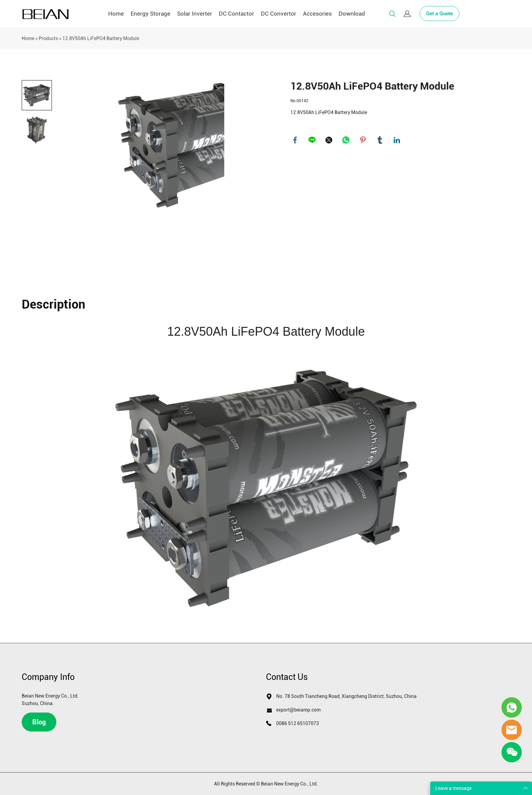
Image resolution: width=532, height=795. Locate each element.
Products (48, 38)
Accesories (317, 14)
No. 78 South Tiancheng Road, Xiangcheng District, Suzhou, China (346, 696)
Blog (39, 722)
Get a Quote (440, 14)
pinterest (363, 141)
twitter (329, 141)
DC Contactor (236, 14)
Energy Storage (150, 14)
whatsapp (346, 141)
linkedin (397, 141)
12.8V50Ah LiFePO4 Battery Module (101, 38)
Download (352, 14)
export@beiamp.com (298, 710)
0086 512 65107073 (298, 723)
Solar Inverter (195, 14)
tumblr (380, 141)
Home (116, 14)
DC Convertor (279, 14)
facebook (296, 141)
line (312, 141)
